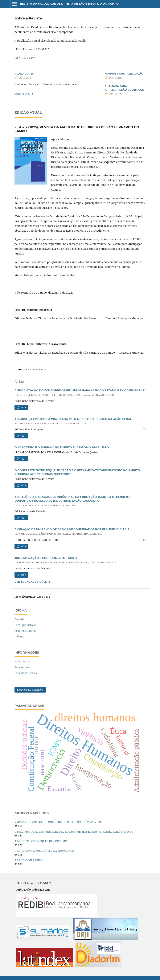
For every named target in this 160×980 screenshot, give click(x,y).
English (19, 619)
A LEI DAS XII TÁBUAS (29, 860)
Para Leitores (22, 661)
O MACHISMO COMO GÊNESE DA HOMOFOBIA (44, 851)
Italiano (19, 636)
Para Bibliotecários (26, 673)
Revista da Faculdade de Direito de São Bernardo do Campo (69, 4)
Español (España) (26, 631)
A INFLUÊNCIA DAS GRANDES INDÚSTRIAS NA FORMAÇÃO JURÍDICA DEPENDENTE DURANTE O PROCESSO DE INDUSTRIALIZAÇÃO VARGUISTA (80, 501)
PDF (23, 407)
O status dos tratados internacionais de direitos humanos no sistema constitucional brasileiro (74, 832)
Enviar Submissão (30, 690)
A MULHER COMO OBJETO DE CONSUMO (41, 841)
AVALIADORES (24, 74)
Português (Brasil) (26, 625)
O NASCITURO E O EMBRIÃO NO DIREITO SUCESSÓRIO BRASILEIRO (62, 447)
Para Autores (22, 667)
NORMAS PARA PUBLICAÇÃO (124, 74)
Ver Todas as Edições (31, 582)
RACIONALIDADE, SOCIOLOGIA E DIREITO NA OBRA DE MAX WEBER (59, 822)
